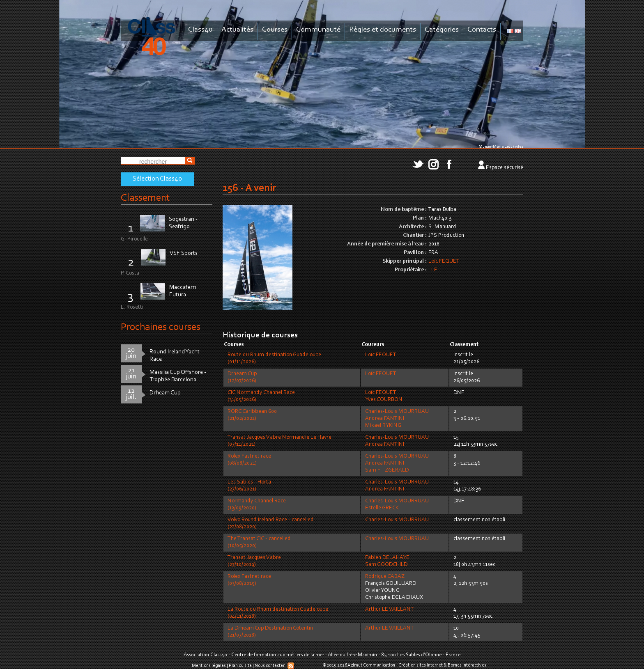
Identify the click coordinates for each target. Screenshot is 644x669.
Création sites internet (421, 665)
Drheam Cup (165, 393)
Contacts (482, 30)
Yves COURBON (384, 400)
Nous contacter (270, 666)
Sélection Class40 (157, 179)
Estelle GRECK (382, 508)
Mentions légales (209, 666)
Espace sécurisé (505, 168)
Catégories (442, 30)
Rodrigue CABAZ (385, 577)
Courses (275, 30)
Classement (145, 198)
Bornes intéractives (467, 665)
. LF (433, 270)
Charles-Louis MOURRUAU (397, 412)
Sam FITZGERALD (387, 470)
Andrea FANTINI (385, 419)
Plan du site (240, 666)
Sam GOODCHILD (386, 565)
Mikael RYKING (383, 426)
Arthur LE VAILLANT (390, 609)
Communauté (318, 30)
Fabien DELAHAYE (387, 558)
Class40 (200, 30)
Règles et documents (383, 30)
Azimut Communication (371, 665)
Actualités (237, 30)
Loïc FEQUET (444, 261)
